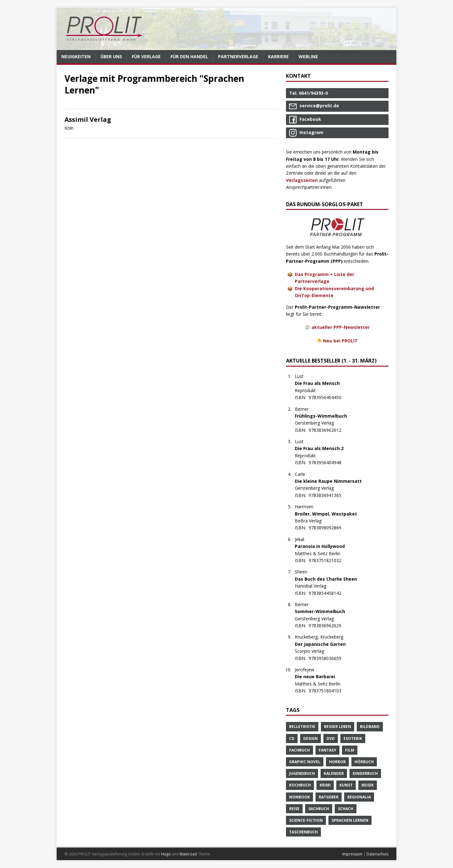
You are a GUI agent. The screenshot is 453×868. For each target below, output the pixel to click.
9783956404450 (328, 397)
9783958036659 (328, 658)
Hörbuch (364, 762)
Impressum (352, 854)
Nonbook (299, 797)
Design (310, 738)
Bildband (370, 727)
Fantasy (327, 750)
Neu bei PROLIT (340, 341)
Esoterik (353, 738)
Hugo (166, 854)
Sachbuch (319, 809)
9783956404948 (328, 462)
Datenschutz (377, 854)
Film (350, 750)
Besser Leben (338, 727)
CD (292, 738)
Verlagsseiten (302, 180)
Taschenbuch (303, 832)
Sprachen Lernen (350, 820)
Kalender (334, 773)
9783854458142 (328, 593)
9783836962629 (328, 626)
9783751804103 (328, 691)
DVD (331, 738)
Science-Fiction (306, 820)
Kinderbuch (365, 773)
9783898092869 (328, 528)
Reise (294, 809)
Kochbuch (300, 785)
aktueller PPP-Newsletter (341, 327)
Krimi (325, 785)
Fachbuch (299, 750)
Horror (337, 762)
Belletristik (302, 727)
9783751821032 (328, 560)
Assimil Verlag (88, 119)
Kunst (346, 785)
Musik (368, 785)
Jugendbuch (302, 773)
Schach (346, 809)
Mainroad (188, 854)
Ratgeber (329, 797)
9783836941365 (328, 495)
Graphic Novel (305, 762)
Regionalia (359, 797)
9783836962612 (328, 430)
